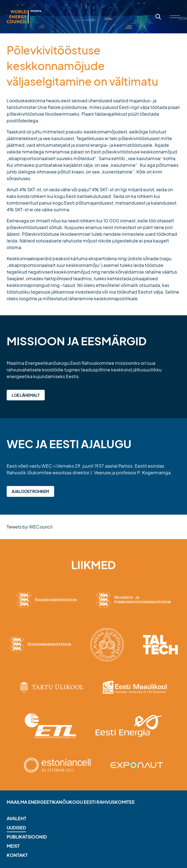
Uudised (16, 828)
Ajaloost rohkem (30, 491)
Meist (13, 846)
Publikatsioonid (27, 837)
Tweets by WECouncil (30, 527)
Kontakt (17, 855)
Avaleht (17, 818)
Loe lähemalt (26, 395)
